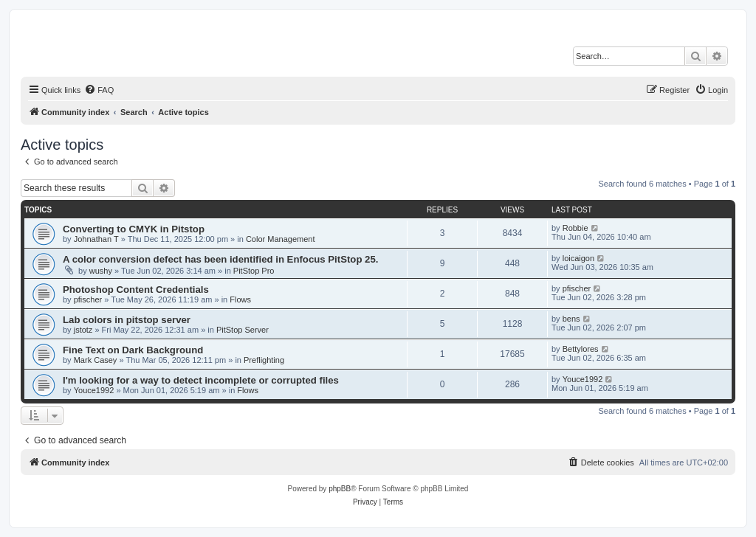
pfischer (88, 299)
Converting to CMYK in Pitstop (134, 229)
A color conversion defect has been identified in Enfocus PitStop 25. (220, 259)
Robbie (575, 228)
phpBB (340, 489)
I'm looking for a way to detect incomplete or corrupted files (201, 380)
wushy (101, 271)
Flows (240, 299)
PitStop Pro (254, 271)
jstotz (83, 330)
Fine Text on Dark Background (133, 350)
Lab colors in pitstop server (127, 320)
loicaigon (578, 258)
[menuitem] (99, 90)
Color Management (281, 239)
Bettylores (581, 349)
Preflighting (264, 360)
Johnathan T (96, 239)
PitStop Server (243, 330)
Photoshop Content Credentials (136, 290)
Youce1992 (94, 390)
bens (571, 319)
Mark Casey (96, 360)
